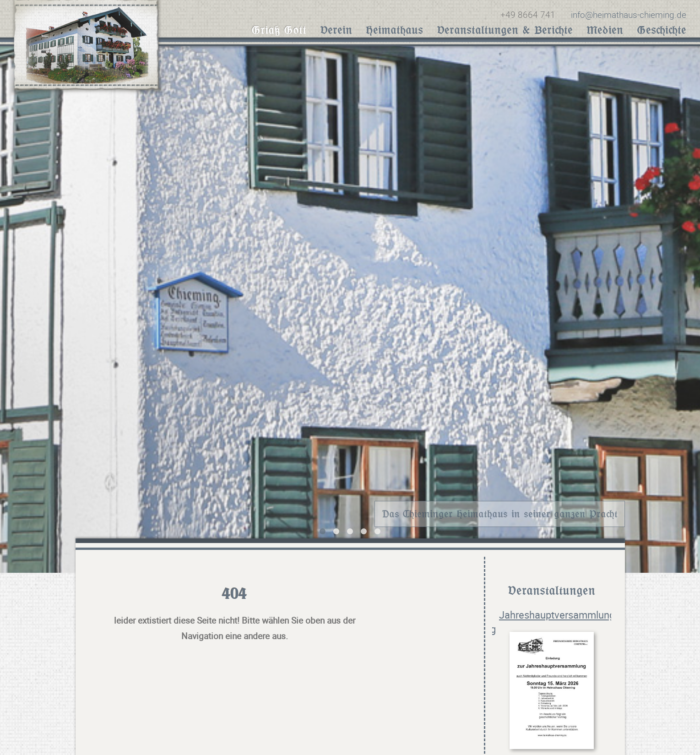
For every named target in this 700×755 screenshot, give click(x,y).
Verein (336, 30)
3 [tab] (350, 530)
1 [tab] (323, 530)
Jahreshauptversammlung (557, 613)
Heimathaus (394, 30)
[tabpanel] (350, 306)
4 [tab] (364, 530)
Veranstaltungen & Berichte (505, 30)
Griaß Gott (279, 30)
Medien (605, 30)
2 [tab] (336, 530)
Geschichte (662, 30)
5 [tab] (378, 530)
